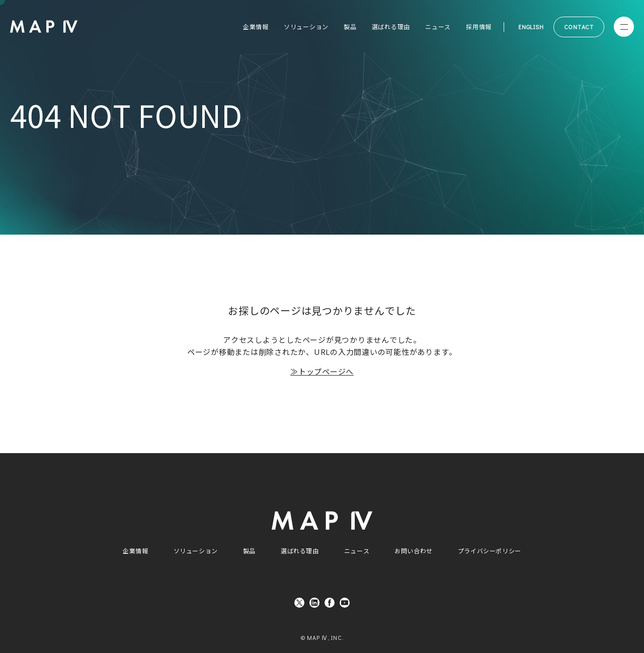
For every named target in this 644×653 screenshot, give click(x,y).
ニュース (438, 27)
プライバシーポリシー (490, 551)
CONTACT (579, 27)
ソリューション (306, 27)
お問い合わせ (414, 551)
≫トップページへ (322, 371)
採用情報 (479, 27)
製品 (350, 27)
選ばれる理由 (391, 27)
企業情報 (256, 27)
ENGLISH (531, 27)
